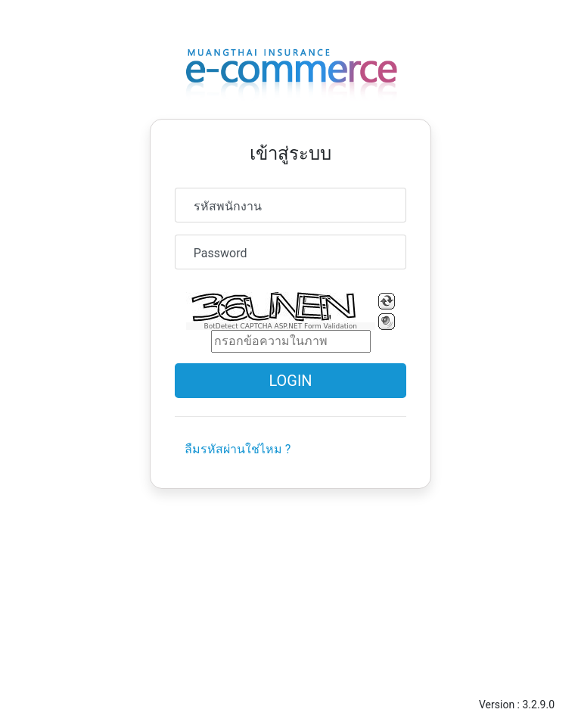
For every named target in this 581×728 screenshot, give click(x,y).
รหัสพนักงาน (228, 206)
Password (221, 253)
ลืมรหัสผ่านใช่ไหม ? (238, 449)
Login (290, 381)
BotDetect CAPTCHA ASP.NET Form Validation (281, 326)
